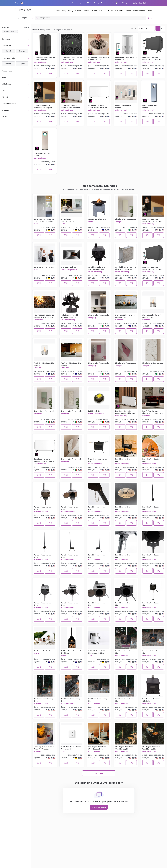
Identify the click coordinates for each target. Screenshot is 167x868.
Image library (67, 11)
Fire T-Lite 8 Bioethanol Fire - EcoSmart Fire (126, 316)
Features (76, 3)
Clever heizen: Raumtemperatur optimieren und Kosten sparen (69, 220)
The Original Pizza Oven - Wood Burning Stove (98, 748)
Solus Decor (38, 320)
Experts (128, 11)
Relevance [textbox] (143, 28)
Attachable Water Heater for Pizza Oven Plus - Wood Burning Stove (126, 268)
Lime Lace (119, 320)
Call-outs (119, 11)
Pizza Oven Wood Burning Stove (98, 460)
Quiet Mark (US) (40, 62)
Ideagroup (119, 222)
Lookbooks (109, 11)
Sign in (125, 3)
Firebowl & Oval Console (97, 219)
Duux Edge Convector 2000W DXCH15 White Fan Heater (71, 107)
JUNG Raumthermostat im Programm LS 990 (71, 748)
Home (57, 11)
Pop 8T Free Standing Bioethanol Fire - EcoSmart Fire (152, 412)
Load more (99, 773)
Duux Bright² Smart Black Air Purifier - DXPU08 (44, 59)
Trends (86, 11)
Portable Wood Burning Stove (124, 460)
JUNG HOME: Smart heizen (44, 267)
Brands (78, 11)
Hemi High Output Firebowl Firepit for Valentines (44, 748)
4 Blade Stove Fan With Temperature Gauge (70, 316)
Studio (150, 11)
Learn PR (87, 3)
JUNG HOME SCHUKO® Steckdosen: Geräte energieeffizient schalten (98, 652)
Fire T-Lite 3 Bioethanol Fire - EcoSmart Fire (72, 364)
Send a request (99, 807)
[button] (19, 3)
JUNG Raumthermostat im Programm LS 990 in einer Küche (44, 220)
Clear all (26, 27)
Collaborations (139, 11)
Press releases (96, 11)
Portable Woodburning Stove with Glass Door (97, 268)
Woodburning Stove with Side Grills (151, 700)
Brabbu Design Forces (69, 270)
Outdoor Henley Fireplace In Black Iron (71, 652)
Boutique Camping (95, 272)
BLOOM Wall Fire (94, 411)
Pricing (97, 3)
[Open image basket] (150, 18)
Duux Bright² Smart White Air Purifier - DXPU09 (99, 59)
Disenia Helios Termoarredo (126, 219)
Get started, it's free (141, 3)
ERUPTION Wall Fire (68, 267)
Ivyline (91, 222)
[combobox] (146, 28)
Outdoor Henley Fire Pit (42, 651)
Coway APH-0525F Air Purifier (123, 107)
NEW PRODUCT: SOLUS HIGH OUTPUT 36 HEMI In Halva (44, 316)
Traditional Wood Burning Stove (125, 652)
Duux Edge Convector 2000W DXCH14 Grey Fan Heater (152, 59)
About (105, 3)
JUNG (36, 224)
